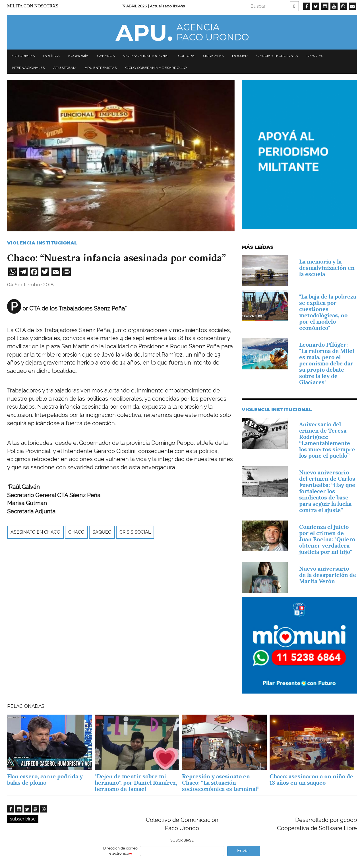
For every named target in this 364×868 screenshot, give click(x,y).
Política (51, 56)
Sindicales (213, 56)
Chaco (76, 532)
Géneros (106, 56)
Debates (315, 56)
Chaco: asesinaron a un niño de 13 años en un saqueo (311, 779)
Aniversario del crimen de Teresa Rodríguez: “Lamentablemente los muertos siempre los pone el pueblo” (327, 440)
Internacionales (28, 68)
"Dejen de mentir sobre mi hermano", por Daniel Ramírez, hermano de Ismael (136, 783)
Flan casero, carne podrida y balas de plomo (45, 779)
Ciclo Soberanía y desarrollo (156, 68)
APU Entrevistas (101, 68)
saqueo (102, 532)
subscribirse (23, 819)
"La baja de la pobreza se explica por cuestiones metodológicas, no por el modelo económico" (328, 312)
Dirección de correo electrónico (120, 851)
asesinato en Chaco (35, 532)
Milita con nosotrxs (33, 6)
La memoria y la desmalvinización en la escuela (327, 268)
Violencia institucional (146, 56)
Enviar (244, 851)
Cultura (186, 56)
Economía (78, 56)
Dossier (240, 56)
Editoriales (23, 56)
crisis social (135, 532)
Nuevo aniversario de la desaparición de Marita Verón (328, 575)
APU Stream (65, 68)
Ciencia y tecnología (277, 56)
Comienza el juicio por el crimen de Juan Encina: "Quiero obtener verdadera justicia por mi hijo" (327, 539)
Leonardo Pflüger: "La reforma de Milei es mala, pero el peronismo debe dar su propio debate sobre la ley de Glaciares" (327, 363)
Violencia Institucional (42, 243)
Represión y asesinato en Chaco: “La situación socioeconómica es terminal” (221, 783)
